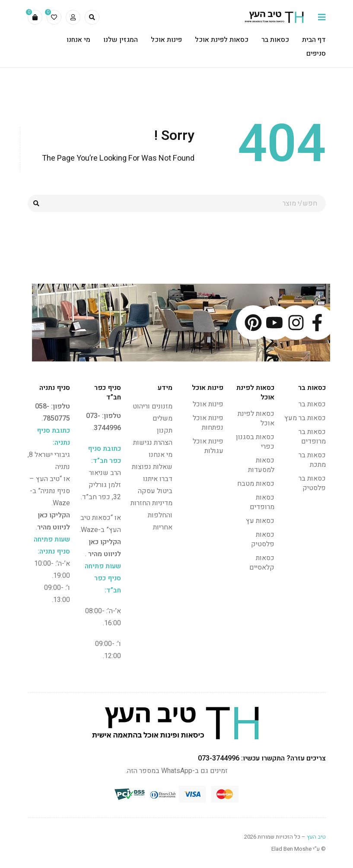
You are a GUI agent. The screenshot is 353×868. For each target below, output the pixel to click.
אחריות (163, 527)
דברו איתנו (158, 479)
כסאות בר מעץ (305, 418)
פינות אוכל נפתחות (208, 423)
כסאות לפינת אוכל (256, 418)
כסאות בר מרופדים (312, 437)
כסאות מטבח (256, 484)
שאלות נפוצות (152, 467)
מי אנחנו (161, 455)
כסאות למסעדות (261, 465)
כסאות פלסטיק (263, 539)
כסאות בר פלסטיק (312, 483)
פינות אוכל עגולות (208, 446)
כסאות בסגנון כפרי (255, 442)
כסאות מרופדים (262, 502)
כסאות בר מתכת (312, 460)
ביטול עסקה (155, 491)
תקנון (165, 431)
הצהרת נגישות (153, 443)
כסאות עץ (260, 521)
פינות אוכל (208, 404)
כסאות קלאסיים (262, 563)
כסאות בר (312, 404)
